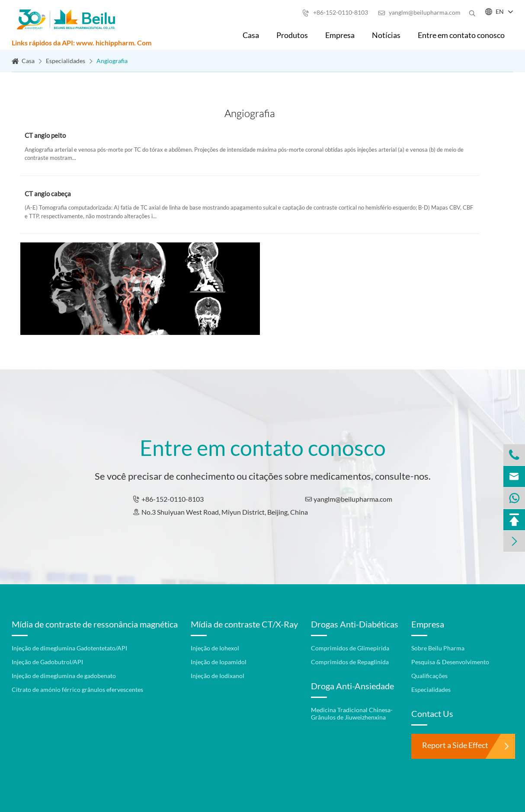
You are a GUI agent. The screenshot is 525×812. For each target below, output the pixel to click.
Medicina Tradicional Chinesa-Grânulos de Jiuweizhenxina (352, 713)
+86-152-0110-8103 (335, 12)
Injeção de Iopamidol (219, 662)
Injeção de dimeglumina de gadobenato (64, 676)
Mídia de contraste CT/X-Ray (244, 624)
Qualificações (429, 676)
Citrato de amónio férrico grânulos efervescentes (77, 689)
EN (500, 11)
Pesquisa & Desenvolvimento (450, 662)
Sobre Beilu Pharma (438, 648)
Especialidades (66, 61)
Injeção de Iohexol (215, 648)
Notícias (386, 35)
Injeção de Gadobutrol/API (47, 662)
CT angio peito (45, 136)
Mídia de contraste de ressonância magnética (95, 624)
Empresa (340, 35)
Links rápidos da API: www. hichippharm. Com (82, 43)
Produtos (292, 35)
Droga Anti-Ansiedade (352, 686)
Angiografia (112, 61)
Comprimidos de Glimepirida (350, 648)
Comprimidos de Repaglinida (350, 662)
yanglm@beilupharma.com (419, 12)
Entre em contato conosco (461, 35)
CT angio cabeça (48, 194)
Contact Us (432, 713)
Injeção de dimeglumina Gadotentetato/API (69, 648)
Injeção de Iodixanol (218, 676)
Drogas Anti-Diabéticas (355, 624)
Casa (251, 35)
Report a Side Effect (455, 745)
